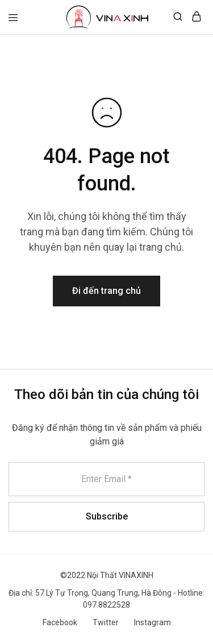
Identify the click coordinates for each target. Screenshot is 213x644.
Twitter (106, 622)
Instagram (153, 622)
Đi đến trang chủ (106, 291)
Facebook (60, 622)
